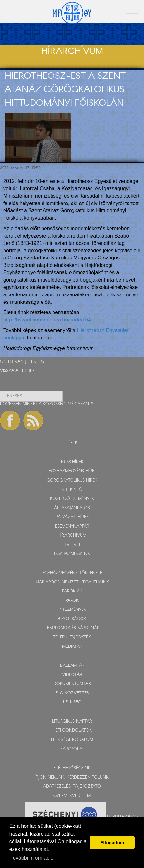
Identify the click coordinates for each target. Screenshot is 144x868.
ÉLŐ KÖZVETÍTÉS (72, 693)
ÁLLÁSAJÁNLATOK (72, 508)
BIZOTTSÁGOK (72, 619)
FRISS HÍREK (72, 462)
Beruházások (123, 817)
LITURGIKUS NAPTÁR (72, 722)
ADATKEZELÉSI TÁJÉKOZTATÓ (72, 787)
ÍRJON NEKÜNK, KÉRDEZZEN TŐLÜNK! (72, 778)
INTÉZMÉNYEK (72, 610)
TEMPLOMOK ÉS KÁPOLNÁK (72, 628)
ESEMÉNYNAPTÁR (72, 526)
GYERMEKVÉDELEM (72, 796)
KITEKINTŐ (72, 490)
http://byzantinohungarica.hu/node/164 (47, 320)
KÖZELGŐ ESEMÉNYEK (72, 499)
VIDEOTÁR (72, 675)
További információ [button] (32, 858)
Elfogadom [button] (112, 843)
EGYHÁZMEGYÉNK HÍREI (72, 471)
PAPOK (72, 601)
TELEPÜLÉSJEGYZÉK (72, 637)
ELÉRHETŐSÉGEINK (72, 768)
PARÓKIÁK (72, 591)
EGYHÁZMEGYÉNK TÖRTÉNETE (72, 573)
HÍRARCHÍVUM (72, 535)
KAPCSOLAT (72, 749)
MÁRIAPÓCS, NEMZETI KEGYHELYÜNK (72, 582)
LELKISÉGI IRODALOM (72, 740)
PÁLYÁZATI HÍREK (72, 517)
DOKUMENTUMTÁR (72, 684)
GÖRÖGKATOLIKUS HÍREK (72, 480)
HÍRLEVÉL (72, 545)
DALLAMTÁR (72, 666)
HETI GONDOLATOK (72, 731)
